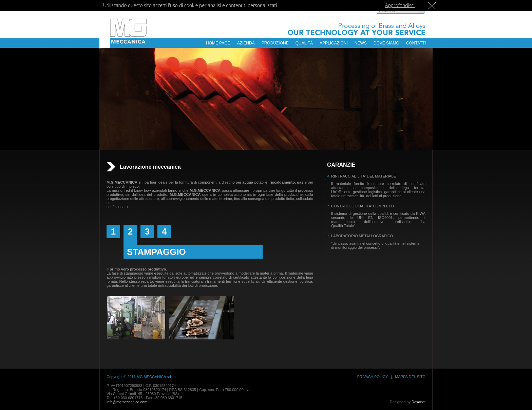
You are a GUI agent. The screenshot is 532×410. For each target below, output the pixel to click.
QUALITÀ (304, 43)
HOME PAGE (218, 43)
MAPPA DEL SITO (410, 377)
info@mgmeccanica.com (127, 402)
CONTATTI (416, 43)
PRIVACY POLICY (373, 377)
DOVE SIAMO (386, 43)
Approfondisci (400, 5)
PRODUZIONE (275, 43)
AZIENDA (246, 43)
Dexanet (419, 402)
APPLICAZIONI (334, 43)
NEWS (361, 43)
